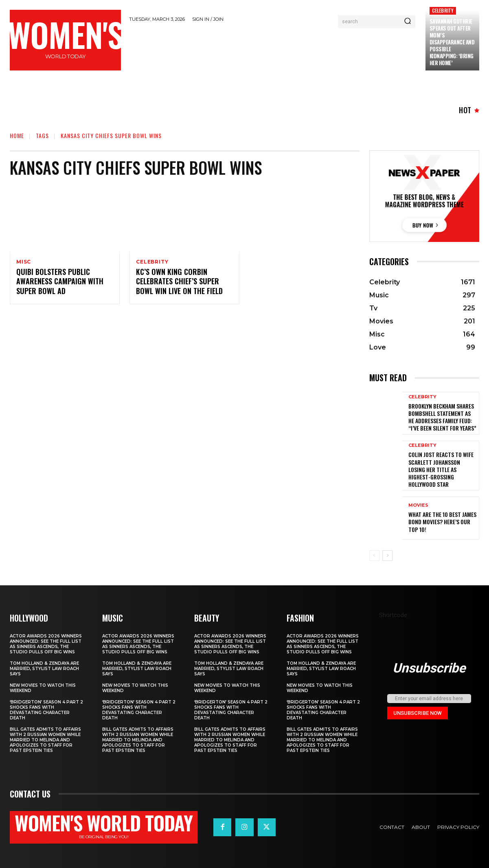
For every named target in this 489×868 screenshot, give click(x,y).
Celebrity (443, 10)
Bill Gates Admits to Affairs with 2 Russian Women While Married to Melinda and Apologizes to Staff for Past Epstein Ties (45, 740)
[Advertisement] (277, 50)
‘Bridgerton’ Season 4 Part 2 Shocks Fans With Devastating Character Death (46, 710)
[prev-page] (374, 556)
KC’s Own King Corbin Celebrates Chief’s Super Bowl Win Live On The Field (179, 282)
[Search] (408, 22)
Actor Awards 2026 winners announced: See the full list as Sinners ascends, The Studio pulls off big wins (46, 644)
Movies (418, 505)
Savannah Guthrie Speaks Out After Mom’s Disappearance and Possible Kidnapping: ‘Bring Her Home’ (452, 42)
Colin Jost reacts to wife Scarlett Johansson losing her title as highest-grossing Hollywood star (441, 469)
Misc (24, 262)
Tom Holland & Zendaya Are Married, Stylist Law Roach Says (44, 669)
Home (17, 135)
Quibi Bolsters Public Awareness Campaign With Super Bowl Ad (60, 282)
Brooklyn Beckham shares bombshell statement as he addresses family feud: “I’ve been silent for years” (442, 417)
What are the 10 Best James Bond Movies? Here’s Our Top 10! (442, 522)
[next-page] (387, 556)
